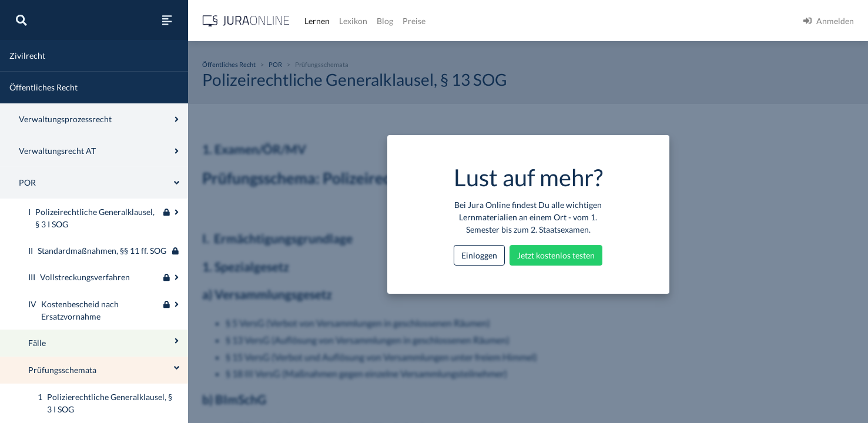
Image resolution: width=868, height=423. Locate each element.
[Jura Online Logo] (246, 21)
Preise (414, 21)
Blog (385, 21)
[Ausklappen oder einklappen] (177, 212)
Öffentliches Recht (43, 87)
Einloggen (479, 255)
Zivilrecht (27, 56)
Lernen (317, 21)
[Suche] (21, 20)
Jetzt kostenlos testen (556, 255)
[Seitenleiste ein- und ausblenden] (167, 20)
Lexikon (353, 21)
